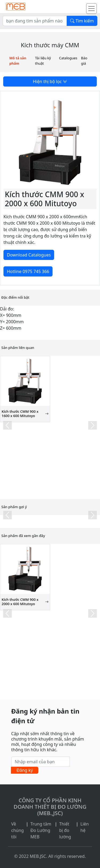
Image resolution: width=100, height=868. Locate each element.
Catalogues (68, 58)
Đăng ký (25, 770)
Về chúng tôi (17, 830)
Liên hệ (85, 827)
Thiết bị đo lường (65, 830)
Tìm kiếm (82, 21)
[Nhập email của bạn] (41, 762)
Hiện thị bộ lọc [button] (50, 81)
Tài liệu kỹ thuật (43, 61)
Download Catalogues (29, 255)
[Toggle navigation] (91, 9)
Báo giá (84, 61)
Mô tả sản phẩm (18, 61)
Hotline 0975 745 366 (28, 271)
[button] (7, 425)
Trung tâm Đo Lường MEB (41, 830)
